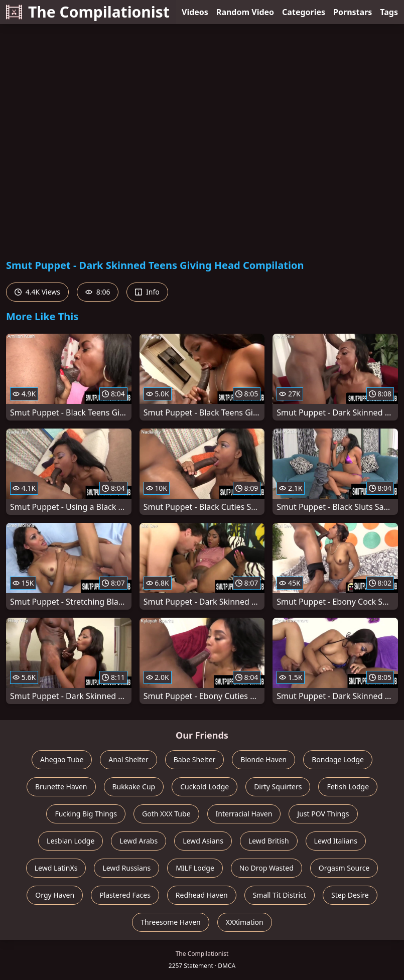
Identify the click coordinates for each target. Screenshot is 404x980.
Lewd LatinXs (56, 868)
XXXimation (245, 922)
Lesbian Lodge (71, 841)
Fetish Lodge (348, 787)
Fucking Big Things (86, 814)
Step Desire (350, 895)
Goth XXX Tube (166, 814)
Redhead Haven (202, 895)
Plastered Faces (125, 895)
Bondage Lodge (338, 759)
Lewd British (269, 841)
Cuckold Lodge (205, 787)
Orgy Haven (55, 895)
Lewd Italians (336, 841)
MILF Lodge (195, 868)
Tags (389, 12)
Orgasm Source (344, 868)
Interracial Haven (244, 814)
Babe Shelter (195, 759)
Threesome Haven (170, 922)
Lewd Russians (126, 868)
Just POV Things (323, 814)
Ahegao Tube (62, 759)
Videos (195, 12)
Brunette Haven (61, 787)
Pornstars (353, 12)
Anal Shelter (128, 759)
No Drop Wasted (266, 868)
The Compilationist (88, 12)
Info (147, 292)
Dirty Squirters (278, 787)
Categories (304, 12)
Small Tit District (280, 895)
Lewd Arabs (139, 841)
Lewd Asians (203, 841)
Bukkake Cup (134, 787)
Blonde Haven (263, 759)
